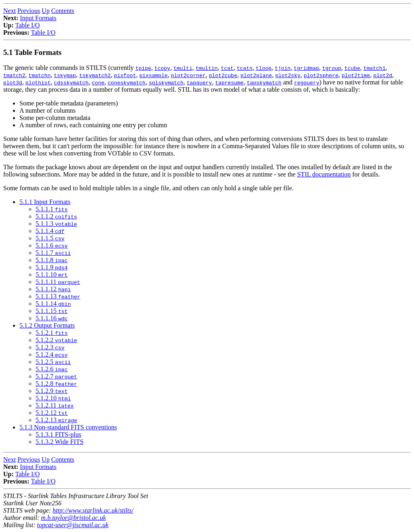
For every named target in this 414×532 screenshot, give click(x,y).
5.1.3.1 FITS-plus (58, 434)
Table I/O (28, 25)
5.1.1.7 (53, 253)
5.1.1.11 (58, 282)
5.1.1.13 (58, 296)
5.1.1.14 (53, 304)
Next (10, 11)
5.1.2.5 (53, 362)
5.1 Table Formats (32, 52)
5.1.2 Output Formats (47, 325)
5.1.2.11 (55, 405)
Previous (29, 11)
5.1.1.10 (52, 274)
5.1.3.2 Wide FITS (60, 442)
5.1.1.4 (50, 231)
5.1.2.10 (53, 398)
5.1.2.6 (52, 369)
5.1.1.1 (52, 209)
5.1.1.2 (56, 216)
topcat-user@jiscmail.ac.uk (73, 525)
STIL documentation (324, 174)
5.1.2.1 (52, 333)
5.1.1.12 (53, 289)
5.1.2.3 (50, 347)
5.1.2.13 (56, 420)
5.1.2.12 (52, 413)
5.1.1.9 (52, 267)
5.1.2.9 (52, 391)
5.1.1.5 (50, 238)
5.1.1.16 (52, 318)
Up (46, 11)
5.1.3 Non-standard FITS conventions (68, 427)
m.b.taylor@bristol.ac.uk (73, 518)
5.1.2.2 (56, 340)
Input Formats (38, 18)
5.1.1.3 (56, 224)
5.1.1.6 (52, 245)
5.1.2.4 (52, 354)
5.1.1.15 (52, 311)
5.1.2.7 (56, 376)
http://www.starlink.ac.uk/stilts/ (93, 510)
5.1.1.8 (52, 260)
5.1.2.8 (56, 384)
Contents (63, 11)
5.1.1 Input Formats (45, 202)
